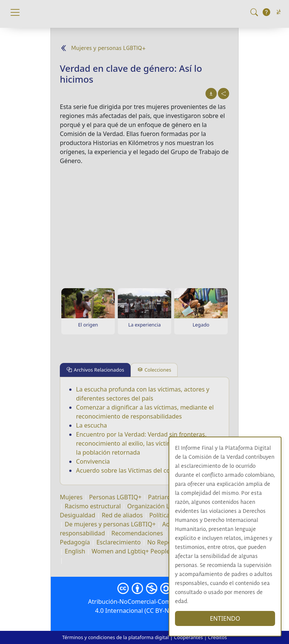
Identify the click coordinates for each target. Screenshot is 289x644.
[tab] (95, 370)
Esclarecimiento (119, 542)
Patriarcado (164, 497)
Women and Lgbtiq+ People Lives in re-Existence (160, 551)
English (75, 551)
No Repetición (167, 542)
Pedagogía (75, 542)
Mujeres (71, 497)
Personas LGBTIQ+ (115, 497)
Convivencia (93, 461)
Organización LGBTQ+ (158, 506)
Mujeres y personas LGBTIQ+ (108, 48)
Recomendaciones (137, 533)
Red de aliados (122, 515)
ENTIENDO (225, 618)
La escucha (91, 425)
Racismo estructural (93, 506)
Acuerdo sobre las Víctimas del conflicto (132, 470)
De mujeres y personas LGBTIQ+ (110, 524)
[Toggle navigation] (15, 12)
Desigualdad (78, 515)
